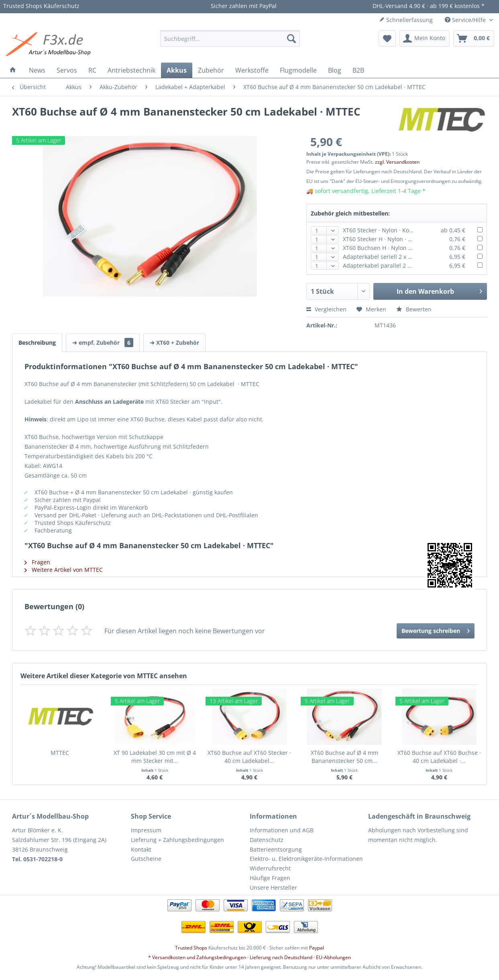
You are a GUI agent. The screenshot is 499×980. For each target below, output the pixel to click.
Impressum (146, 830)
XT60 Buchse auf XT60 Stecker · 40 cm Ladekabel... (249, 757)
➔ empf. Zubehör (103, 343)
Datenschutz (267, 840)
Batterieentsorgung (276, 849)
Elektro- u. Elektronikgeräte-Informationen (306, 859)
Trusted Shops (191, 948)
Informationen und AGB (282, 830)
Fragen (37, 562)
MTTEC (60, 753)
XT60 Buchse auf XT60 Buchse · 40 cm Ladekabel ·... (439, 757)
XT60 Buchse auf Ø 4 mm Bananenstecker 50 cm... (344, 757)
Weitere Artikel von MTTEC (64, 570)
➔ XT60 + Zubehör (174, 343)
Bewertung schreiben (436, 629)
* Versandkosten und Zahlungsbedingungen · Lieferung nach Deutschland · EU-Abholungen (249, 957)
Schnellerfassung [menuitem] (406, 20)
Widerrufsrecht (270, 868)
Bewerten (414, 309)
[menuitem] (230, 39)
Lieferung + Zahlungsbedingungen (177, 840)
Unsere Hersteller (273, 887)
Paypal (317, 948)
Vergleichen (326, 309)
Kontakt (141, 849)
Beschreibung (37, 343)
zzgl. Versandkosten (397, 162)
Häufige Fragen (270, 878)
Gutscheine (146, 859)
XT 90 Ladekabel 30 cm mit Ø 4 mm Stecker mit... (155, 757)
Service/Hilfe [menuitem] (466, 20)
